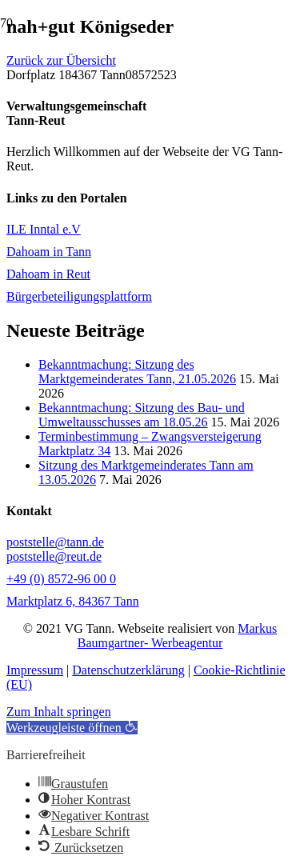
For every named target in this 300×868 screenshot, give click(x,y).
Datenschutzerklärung (128, 670)
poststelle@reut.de (54, 556)
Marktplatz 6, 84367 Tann (73, 601)
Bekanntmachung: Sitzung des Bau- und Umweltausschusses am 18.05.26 (142, 415)
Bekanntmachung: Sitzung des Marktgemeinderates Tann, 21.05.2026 (137, 372)
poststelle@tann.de (55, 542)
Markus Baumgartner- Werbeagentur (177, 636)
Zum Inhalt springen (59, 712)
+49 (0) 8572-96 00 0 (61, 579)
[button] (72, 728)
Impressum (35, 670)
